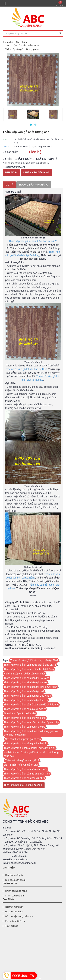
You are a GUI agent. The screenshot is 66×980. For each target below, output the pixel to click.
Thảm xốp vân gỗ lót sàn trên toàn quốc (26, 769)
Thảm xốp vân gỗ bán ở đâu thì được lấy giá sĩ (29, 748)
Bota (39, 978)
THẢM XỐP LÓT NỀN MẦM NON (22, 46)
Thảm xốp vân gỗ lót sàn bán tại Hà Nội (25, 682)
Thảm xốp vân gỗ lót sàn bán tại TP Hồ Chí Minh (30, 687)
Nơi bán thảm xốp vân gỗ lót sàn (23, 739)
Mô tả (9, 185)
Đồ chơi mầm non (14, 912)
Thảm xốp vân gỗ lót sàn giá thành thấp (25, 743)
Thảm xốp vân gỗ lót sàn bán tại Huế (24, 691)
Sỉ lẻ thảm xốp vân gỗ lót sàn (20, 713)
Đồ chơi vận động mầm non (19, 916)
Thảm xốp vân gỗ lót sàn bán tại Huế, (27, 369)
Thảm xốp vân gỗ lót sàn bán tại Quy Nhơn (27, 696)
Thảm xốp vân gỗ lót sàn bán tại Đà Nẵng (26, 678)
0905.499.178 (23, 976)
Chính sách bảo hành (16, 891)
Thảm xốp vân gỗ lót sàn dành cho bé (24, 727)
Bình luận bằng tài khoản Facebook (24, 785)
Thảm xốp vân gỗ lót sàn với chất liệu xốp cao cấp (31, 722)
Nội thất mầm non (14, 907)
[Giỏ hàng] (59, 4)
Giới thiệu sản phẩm (15, 880)
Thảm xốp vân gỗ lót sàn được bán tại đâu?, (33, 241)
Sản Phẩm (21, 42)
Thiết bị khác (12, 926)
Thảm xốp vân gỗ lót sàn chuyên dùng (25, 718)
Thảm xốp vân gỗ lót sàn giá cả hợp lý (25, 709)
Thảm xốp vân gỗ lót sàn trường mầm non (27, 774)
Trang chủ (8, 42)
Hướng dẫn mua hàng (34, 185)
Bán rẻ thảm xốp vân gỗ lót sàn (21, 765)
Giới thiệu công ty (14, 875)
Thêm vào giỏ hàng (36, 172)
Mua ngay (11, 172)
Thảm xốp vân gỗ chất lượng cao (22, 49)
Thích (6, 147)
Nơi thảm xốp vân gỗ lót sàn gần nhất (24, 674)
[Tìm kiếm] (60, 33)
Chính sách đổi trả (14, 896)
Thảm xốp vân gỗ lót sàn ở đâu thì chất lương (29, 669)
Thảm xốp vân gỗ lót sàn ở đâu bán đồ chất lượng (31, 705)
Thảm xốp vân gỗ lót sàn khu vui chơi (24, 778)
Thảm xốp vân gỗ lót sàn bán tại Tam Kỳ (26, 700)
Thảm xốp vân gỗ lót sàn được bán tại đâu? (34, 660)
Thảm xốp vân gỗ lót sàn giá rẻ (22, 760)
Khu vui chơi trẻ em (15, 921)
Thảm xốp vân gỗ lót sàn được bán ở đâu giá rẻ (30, 665)
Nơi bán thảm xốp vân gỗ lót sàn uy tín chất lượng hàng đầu (31, 754)
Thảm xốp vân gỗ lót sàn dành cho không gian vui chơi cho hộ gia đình (31, 733)
